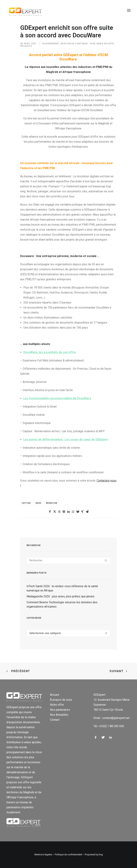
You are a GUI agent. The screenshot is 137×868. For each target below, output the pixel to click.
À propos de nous (61, 700)
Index (38, 503)
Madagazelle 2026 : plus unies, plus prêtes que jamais (60, 596)
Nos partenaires (60, 710)
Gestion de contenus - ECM (78, 44)
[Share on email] (87, 512)
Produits (26, 46)
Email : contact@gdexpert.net (111, 718)
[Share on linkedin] (68, 512)
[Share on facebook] (50, 512)
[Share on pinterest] (64, 512)
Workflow (52, 503)
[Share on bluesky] (78, 512)
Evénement (52, 44)
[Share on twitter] (55, 512)
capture (26, 503)
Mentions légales (43, 855)
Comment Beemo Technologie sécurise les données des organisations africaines (62, 604)
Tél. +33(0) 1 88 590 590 (109, 726)
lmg (101, 855)
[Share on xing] (82, 512)
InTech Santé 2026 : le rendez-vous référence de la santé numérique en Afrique (62, 588)
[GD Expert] (24, 10)
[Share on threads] (59, 512)
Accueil (54, 695)
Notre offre (57, 705)
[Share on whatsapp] (73, 512)
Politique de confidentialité (68, 855)
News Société (105, 44)
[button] (129, 10)
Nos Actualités (59, 715)
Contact (55, 720)
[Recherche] (68, 560)
